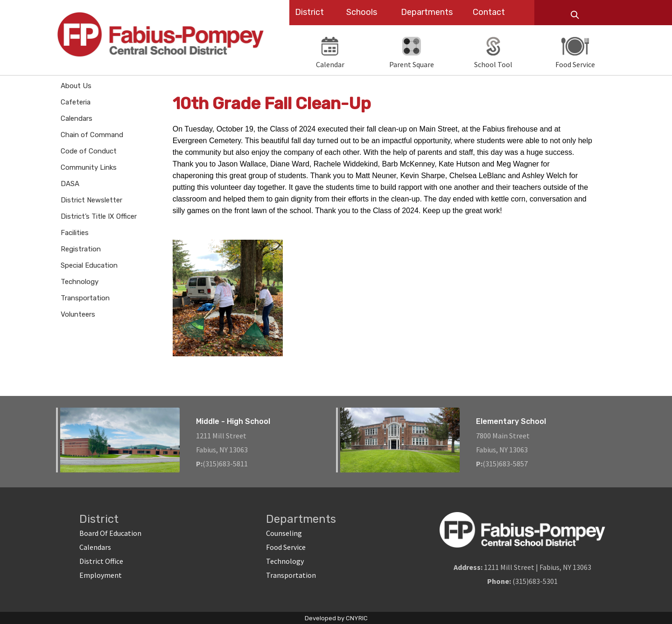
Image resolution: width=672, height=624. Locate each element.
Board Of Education (110, 533)
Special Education (89, 265)
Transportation (85, 298)
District (309, 12)
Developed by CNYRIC (336, 618)
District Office (101, 561)
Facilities (75, 233)
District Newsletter (91, 200)
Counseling (284, 533)
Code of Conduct (89, 151)
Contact (489, 12)
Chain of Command (92, 135)
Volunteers (78, 314)
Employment (101, 575)
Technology (80, 282)
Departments (427, 12)
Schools (362, 12)
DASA (70, 184)
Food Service (286, 547)
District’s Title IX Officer (99, 216)
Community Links (89, 167)
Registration (81, 249)
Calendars (77, 118)
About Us (76, 86)
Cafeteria (76, 102)
